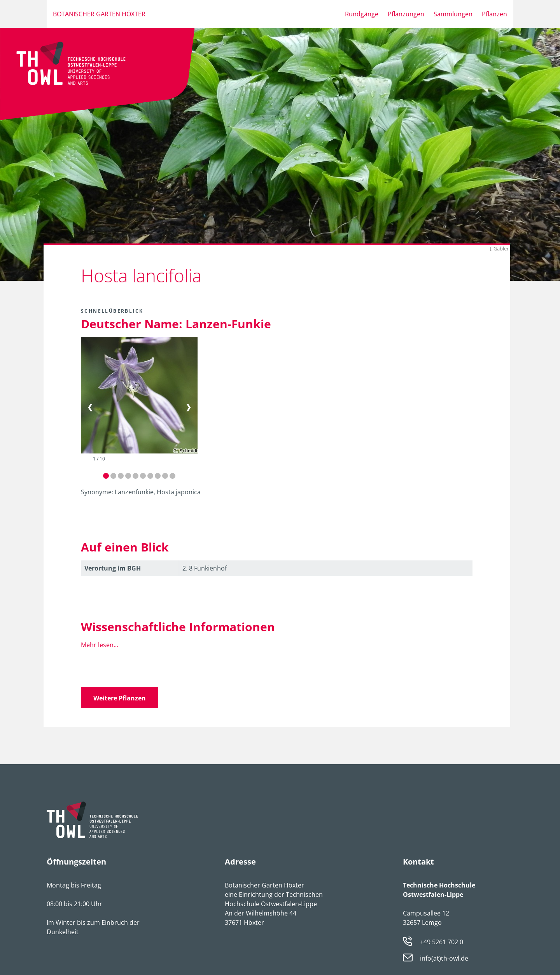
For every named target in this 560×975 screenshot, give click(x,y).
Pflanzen (494, 14)
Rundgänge (362, 14)
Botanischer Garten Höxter (99, 14)
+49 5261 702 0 (442, 942)
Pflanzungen (406, 14)
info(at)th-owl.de (444, 959)
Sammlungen (453, 14)
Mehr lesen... (100, 645)
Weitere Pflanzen (120, 698)
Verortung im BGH (113, 568)
